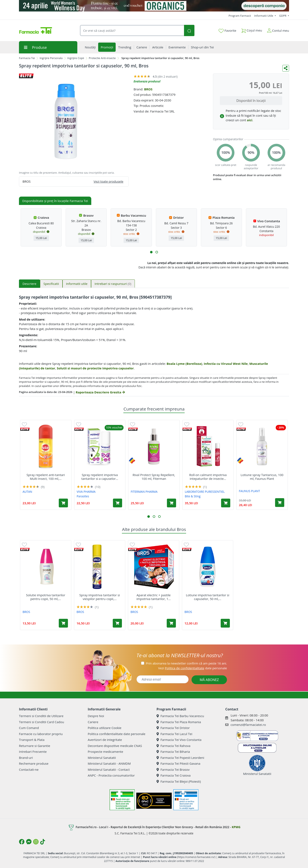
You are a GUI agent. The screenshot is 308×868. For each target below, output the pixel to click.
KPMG (236, 827)
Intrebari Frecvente (33, 752)
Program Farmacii (240, 16)
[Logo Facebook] (22, 842)
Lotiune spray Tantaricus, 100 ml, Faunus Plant (262, 477)
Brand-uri (26, 758)
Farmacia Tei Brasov (173, 769)
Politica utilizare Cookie (105, 728)
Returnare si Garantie (35, 746)
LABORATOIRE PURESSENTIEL (205, 492)
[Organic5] (154, 6)
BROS (148, 89)
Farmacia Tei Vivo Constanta (179, 740)
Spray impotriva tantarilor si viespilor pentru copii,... (100, 597)
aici (250, 120)
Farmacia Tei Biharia (173, 752)
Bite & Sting (193, 496)
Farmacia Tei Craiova (174, 775)
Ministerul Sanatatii (102, 758)
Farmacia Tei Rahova (173, 746)
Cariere (93, 722)
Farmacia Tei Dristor (173, 728)
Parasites (83, 496)
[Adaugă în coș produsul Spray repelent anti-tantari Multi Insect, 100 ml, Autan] (63, 503)
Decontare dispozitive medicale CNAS (115, 746)
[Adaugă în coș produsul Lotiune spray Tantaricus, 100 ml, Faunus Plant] (280, 503)
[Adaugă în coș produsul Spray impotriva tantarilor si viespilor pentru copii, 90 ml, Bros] (117, 623)
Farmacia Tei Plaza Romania (179, 722)
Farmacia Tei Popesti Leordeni (180, 758)
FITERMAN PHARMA (144, 492)
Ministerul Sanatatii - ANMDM (109, 763)
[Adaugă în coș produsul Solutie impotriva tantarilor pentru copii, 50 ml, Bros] (63, 623)
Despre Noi (96, 716)
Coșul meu (252, 30)
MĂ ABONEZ (209, 680)
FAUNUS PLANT (249, 491)
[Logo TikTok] (43, 842)
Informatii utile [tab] (77, 284)
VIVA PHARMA (86, 492)
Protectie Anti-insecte (102, 58)
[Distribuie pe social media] (286, 68)
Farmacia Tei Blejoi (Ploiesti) (179, 781)
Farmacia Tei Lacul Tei (174, 734)
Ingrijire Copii (76, 58)
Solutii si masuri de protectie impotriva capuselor (95, 368)
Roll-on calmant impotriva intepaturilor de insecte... (208, 477)
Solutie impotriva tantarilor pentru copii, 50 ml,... (46, 597)
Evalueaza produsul (147, 81)
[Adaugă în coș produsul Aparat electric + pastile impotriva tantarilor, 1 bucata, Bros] (171, 623)
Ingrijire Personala (51, 58)
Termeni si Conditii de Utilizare (41, 716)
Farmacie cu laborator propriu (41, 734)
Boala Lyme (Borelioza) (184, 364)
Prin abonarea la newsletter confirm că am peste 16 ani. (186, 663)
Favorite (227, 31)
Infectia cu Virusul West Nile (226, 364)
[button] (151, 252)
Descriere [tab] (29, 284)
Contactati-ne (29, 769)
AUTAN (27, 492)
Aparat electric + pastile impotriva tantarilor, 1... (154, 597)
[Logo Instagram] (36, 842)
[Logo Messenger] (29, 842)
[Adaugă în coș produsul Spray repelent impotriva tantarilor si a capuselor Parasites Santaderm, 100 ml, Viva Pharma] (118, 503)
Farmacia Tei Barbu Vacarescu (180, 716)
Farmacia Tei (27, 58)
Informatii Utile (264, 16)
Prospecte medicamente (105, 752)
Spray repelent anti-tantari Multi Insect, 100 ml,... (46, 477)
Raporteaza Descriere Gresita (100, 392)
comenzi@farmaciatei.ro (248, 725)
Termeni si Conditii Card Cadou (41, 722)
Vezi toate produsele (108, 181)
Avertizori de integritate (105, 740)
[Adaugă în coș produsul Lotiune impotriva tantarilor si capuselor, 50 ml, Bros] (225, 623)
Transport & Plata (32, 740)
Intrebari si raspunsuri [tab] (113, 284)
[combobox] (132, 31)
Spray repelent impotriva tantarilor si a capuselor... (100, 477)
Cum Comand (29, 728)
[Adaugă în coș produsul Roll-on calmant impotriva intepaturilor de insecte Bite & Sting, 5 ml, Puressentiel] (226, 503)
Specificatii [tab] (51, 284)
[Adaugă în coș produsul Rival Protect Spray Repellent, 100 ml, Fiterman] (172, 503)
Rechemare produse (34, 763)
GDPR (283, 16)
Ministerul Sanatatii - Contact (109, 769)
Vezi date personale (193, 668)
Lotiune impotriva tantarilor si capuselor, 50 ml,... (208, 597)
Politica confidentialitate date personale (116, 734)
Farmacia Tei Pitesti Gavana (178, 763)
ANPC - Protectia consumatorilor (111, 775)
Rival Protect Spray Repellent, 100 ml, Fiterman (154, 477)
